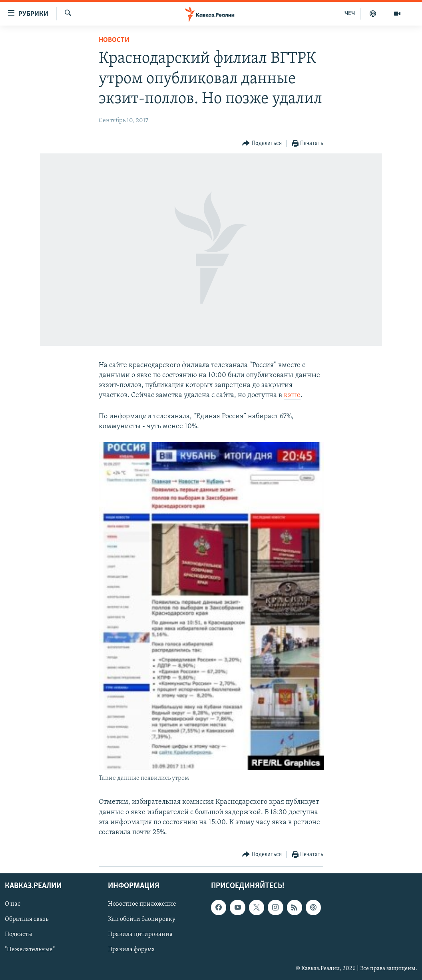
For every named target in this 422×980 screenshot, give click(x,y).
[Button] (262, 144)
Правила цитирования (140, 935)
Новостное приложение (142, 904)
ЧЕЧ (350, 14)
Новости (114, 40)
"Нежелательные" (30, 950)
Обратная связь (27, 920)
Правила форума (131, 950)
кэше (292, 395)
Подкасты (19, 935)
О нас (13, 904)
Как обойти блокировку (142, 920)
